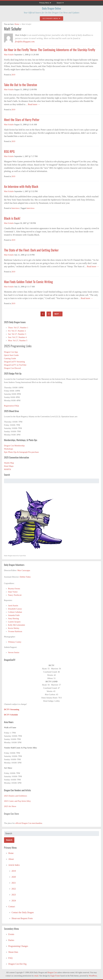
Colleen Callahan (15, 612)
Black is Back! (12, 218)
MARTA (8, 469)
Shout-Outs (13, 952)
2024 (14, 901)
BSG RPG (9, 151)
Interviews (15, 208)
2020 (14, 877)
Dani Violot (13, 592)
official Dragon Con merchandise (29, 823)
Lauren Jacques (14, 622)
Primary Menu (44, 3)
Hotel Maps (9, 466)
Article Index (14, 865)
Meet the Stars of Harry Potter (22, 120)
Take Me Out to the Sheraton (21, 85)
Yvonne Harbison (15, 631)
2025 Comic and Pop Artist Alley (17, 801)
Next (58, 314)
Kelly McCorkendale (16, 625)
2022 (14, 889)
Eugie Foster (55, 976)
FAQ (10, 958)
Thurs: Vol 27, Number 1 (18, 328)
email (36, 976)
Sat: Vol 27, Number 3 (17, 334)
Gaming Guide (10, 358)
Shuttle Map (9, 463)
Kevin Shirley (14, 628)
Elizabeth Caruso (15, 609)
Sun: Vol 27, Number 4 (17, 337)
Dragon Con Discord (12, 368)
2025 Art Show (10, 806)
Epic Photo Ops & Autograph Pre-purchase (21, 452)
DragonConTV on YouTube (15, 365)
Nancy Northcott (15, 595)
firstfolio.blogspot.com (25, 42)
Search (59, 3)
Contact (12, 906)
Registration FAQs (12, 406)
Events (11, 934)
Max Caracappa (24, 570)
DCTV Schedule (11, 715)
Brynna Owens (14, 589)
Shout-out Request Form (22, 918)
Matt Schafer (9, 55)
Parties (11, 940)
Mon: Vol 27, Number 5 (18, 341)
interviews (30, 208)
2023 (14, 895)
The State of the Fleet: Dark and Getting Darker (31, 250)
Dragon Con (52, 973)
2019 (13, 75)
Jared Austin (13, 606)
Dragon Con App (11, 352)
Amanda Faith (14, 615)
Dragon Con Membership (14, 446)
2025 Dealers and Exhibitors (15, 796)
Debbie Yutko (25, 577)
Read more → (34, 104)
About (11, 859)
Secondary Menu (50, 18)
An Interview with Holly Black (21, 186)
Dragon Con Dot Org (17, 964)
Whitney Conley (15, 642)
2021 (14, 883)
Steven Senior (14, 652)
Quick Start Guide (11, 355)
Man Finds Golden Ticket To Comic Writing (28, 282)
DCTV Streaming (12, 709)
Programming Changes (18, 946)
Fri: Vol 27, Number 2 (17, 331)
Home (17, 24)
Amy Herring (13, 618)
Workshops (9, 449)
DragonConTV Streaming (14, 362)
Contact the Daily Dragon (23, 912)
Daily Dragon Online (51, 8)
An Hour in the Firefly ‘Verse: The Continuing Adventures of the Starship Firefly (50, 50)
